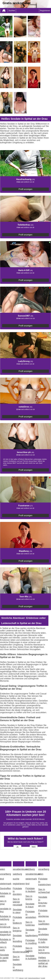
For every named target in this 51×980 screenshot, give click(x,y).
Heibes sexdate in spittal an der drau (44, 962)
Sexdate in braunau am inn (43, 901)
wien (2, 869)
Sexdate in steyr (17, 911)
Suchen (12, 11)
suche (16, 879)
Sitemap (21, 978)
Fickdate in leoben (31, 890)
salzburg (17, 874)
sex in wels (3, 949)
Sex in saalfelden (44, 922)
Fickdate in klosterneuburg (19, 949)
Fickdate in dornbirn (17, 891)
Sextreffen (6, 888)
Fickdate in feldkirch (17, 920)
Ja (17, 847)
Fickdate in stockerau (43, 913)
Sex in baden (16, 958)
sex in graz (3, 902)
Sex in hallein (29, 949)
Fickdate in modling (31, 942)
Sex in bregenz (17, 929)
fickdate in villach (5, 941)
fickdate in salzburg (5, 918)
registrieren (19, 884)
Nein (34, 847)
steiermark (6, 884)
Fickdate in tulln (43, 941)
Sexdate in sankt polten (4, 958)
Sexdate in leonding (17, 938)
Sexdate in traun (30, 905)
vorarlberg (5, 874)
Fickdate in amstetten (31, 914)
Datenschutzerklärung (34, 978)
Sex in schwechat (44, 891)
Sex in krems (29, 898)
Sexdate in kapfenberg (31, 933)
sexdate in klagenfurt (6, 933)
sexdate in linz (6, 910)
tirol (2, 879)
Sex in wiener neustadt (17, 902)
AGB (26, 978)
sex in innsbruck (5, 925)
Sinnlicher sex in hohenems (44, 950)
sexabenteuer (19, 869)
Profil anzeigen (26, 189)
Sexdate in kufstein (31, 957)
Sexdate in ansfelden (43, 932)
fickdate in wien (5, 895)
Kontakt (43, 978)
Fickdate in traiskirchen (44, 882)
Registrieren (45, 11)
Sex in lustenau (30, 923)
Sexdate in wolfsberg (18, 967)
